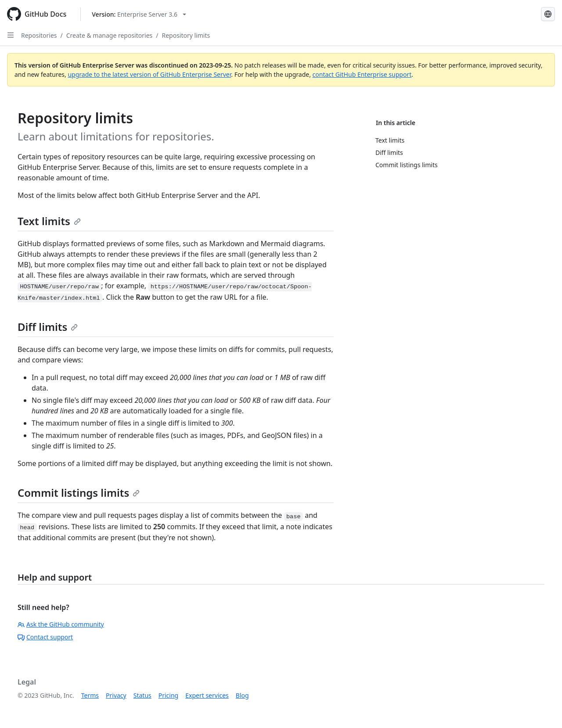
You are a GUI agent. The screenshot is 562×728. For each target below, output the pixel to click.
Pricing (168, 695)
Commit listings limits (79, 493)
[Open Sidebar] (11, 35)
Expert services (207, 695)
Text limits (49, 221)
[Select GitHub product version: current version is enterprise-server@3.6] (139, 14)
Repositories (39, 35)
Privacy (116, 695)
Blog (242, 695)
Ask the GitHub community (61, 624)
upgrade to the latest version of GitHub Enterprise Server (149, 74)
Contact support (45, 637)
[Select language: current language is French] (548, 14)
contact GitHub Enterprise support (362, 74)
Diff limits (48, 327)
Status (142, 695)
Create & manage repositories (110, 35)
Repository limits (186, 35)
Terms (90, 695)
